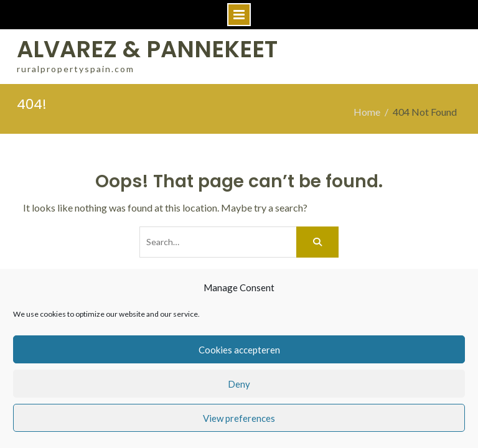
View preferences (239, 418)
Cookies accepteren (239, 350)
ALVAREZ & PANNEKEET (147, 49)
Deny (239, 384)
